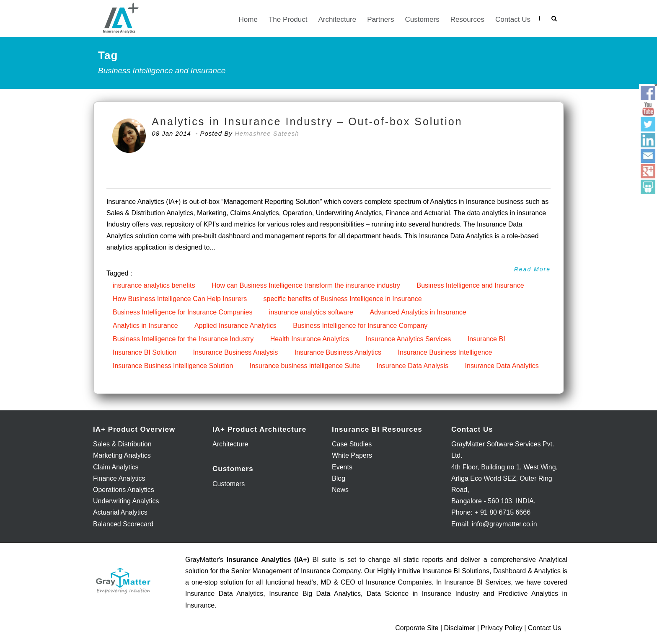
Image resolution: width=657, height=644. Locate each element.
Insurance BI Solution (145, 352)
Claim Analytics (116, 467)
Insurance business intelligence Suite (305, 366)
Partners (380, 19)
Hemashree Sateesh (267, 133)
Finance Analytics (119, 478)
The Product (288, 19)
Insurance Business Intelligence (445, 352)
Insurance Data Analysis (412, 366)
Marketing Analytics (122, 455)
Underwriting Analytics (126, 501)
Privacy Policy (502, 628)
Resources (467, 19)
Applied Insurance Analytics (235, 326)
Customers (422, 19)
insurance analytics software (311, 312)
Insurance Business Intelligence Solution (173, 366)
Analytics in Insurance (145, 326)
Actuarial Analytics (120, 512)
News (340, 490)
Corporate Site (417, 628)
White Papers (352, 455)
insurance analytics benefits (154, 285)
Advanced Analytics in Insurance (418, 312)
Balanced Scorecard (123, 524)
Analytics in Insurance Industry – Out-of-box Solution (307, 121)
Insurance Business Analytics (338, 352)
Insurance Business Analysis (236, 352)
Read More (532, 269)
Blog (339, 478)
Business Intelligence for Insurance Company (360, 326)
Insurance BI (486, 339)
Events (342, 467)
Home (248, 19)
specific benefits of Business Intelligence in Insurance (343, 299)
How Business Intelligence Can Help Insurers (180, 299)
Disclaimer (460, 628)
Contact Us (513, 19)
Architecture (338, 19)
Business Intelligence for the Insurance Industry (183, 339)
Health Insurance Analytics (310, 339)
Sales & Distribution (122, 444)
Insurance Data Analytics (502, 366)
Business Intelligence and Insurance (470, 285)
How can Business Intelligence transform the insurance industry (306, 285)
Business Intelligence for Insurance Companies (183, 312)
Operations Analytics (124, 490)
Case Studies (352, 444)
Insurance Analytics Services (409, 339)
